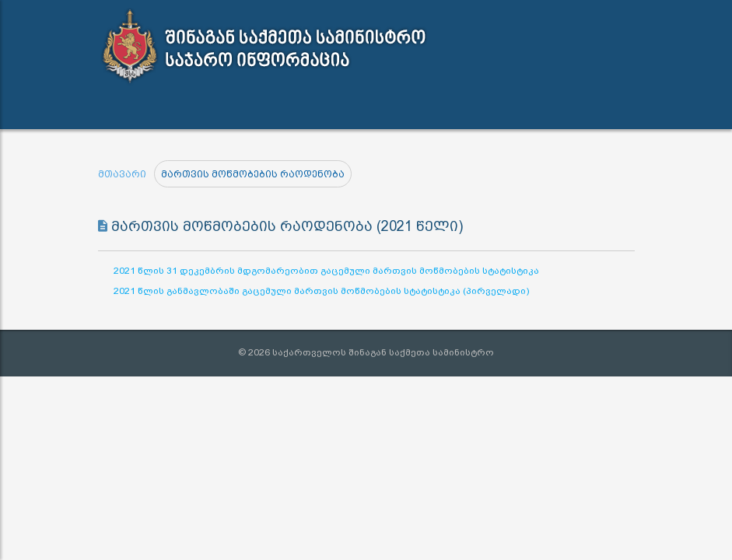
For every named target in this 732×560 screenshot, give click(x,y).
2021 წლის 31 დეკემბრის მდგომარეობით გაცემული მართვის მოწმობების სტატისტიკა (326, 271)
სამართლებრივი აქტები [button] (189, 109)
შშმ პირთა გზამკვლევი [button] (534, 109)
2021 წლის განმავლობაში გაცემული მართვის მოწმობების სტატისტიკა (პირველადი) (321, 291)
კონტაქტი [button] (431, 109)
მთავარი (122, 174)
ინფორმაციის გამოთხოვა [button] (320, 109)
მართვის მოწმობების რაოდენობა (253, 174)
